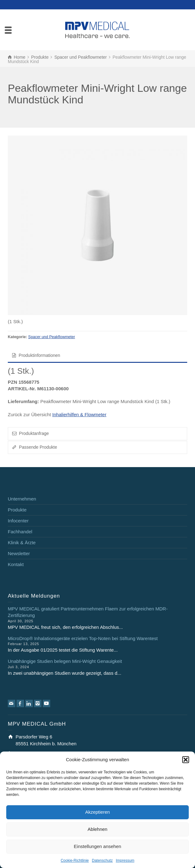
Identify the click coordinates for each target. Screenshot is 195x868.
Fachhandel (20, 532)
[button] (186, 760)
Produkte (17, 510)
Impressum (125, 861)
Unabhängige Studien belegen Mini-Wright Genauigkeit (65, 661)
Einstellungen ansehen (98, 846)
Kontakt (16, 564)
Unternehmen (22, 499)
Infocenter (18, 521)
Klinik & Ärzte (22, 542)
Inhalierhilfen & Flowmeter (79, 414)
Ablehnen (97, 829)
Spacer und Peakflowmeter (51, 337)
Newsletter (19, 553)
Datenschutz (102, 861)
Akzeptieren (97, 812)
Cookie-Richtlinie (75, 861)
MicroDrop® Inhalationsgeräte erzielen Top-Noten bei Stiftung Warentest (83, 638)
